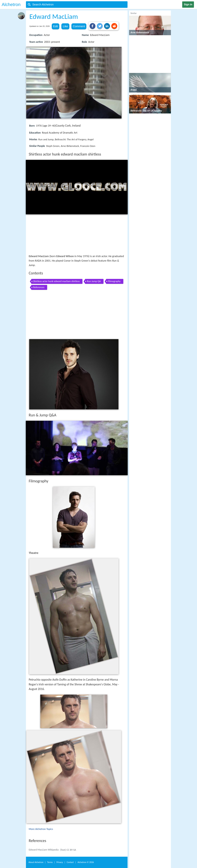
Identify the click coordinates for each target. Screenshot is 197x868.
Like (65, 26)
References (39, 287)
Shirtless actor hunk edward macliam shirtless (56, 281)
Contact (70, 862)
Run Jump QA (94, 281)
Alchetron (11, 4)
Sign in (188, 4)
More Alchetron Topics (41, 829)
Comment (79, 26)
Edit (56, 26)
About (36, 862)
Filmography (114, 281)
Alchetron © (86, 862)
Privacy (60, 862)
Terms (50, 862)
